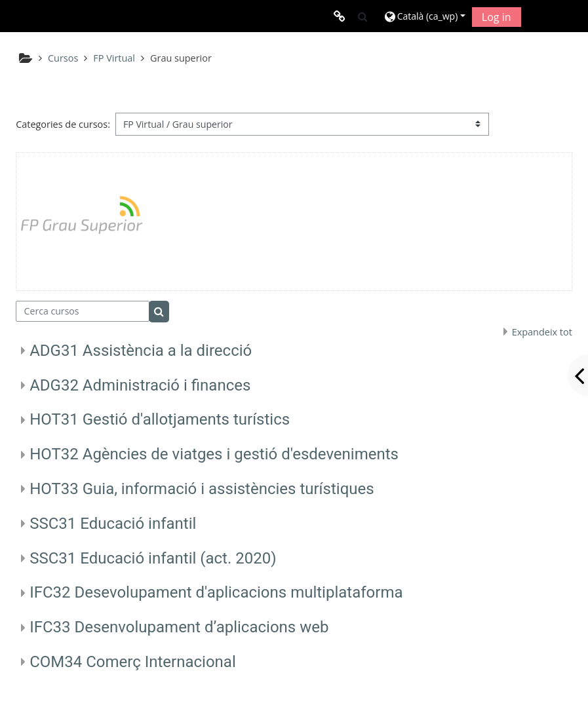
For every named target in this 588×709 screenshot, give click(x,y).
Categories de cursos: (63, 124)
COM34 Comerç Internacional (133, 662)
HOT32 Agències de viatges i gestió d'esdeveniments (214, 454)
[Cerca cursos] (83, 311)
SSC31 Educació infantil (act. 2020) (153, 558)
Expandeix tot (542, 332)
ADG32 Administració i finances (140, 385)
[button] (363, 16)
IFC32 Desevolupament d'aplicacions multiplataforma (216, 592)
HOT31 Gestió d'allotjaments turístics (160, 419)
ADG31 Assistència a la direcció (141, 351)
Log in (497, 17)
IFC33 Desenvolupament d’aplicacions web (179, 627)
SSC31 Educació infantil (113, 524)
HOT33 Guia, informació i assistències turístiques (202, 489)
